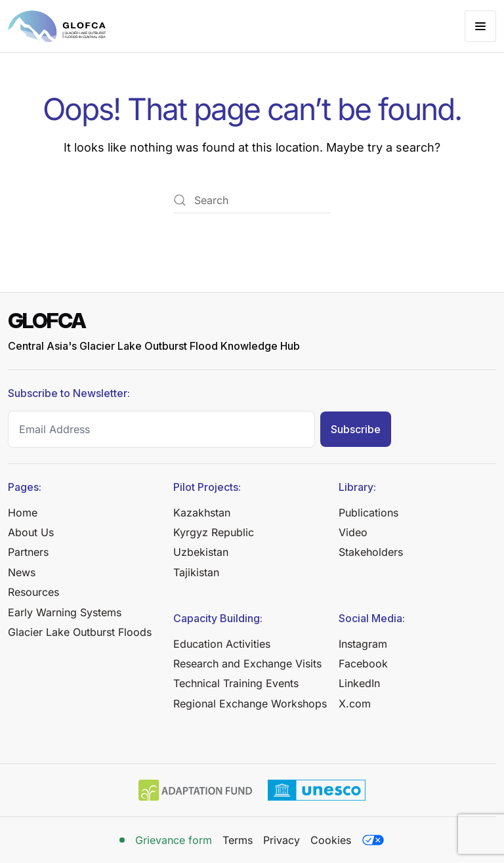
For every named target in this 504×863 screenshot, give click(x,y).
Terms (238, 840)
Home (23, 513)
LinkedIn (359, 683)
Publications (368, 513)
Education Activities (222, 644)
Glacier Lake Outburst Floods (80, 632)
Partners (28, 552)
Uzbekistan (201, 552)
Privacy (282, 840)
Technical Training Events (236, 683)
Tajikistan (196, 572)
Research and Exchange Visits (247, 663)
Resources (33, 592)
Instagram (363, 644)
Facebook (363, 663)
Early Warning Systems (65, 612)
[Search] (252, 200)
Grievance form (174, 840)
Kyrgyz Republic (214, 532)
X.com (355, 704)
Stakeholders (371, 552)
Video (353, 532)
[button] (480, 26)
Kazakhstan (202, 513)
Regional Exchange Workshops (250, 704)
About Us (31, 532)
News (22, 572)
